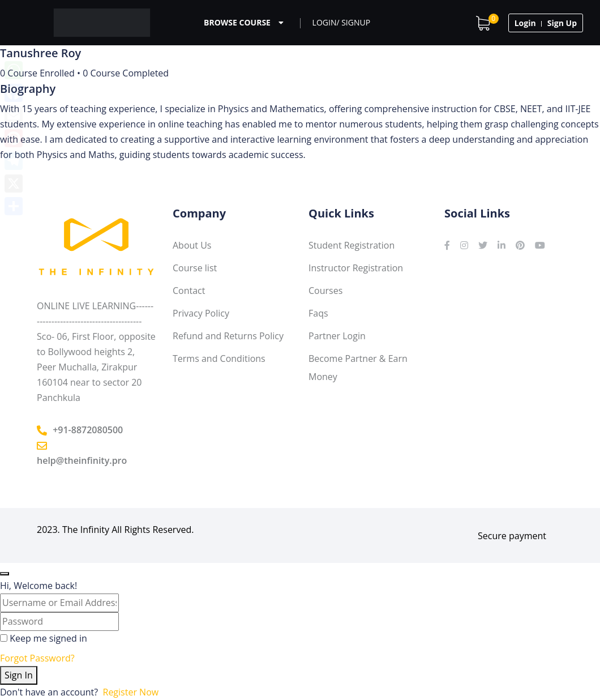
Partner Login (337, 336)
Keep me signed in (48, 638)
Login (525, 23)
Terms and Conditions (219, 358)
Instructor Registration (356, 268)
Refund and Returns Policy (228, 336)
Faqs (318, 313)
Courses (325, 291)
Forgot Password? (37, 658)
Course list (195, 268)
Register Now (131, 692)
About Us (192, 245)
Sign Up (562, 23)
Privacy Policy (201, 313)
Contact (189, 291)
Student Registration (352, 245)
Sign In (19, 675)
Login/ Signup (342, 22)
